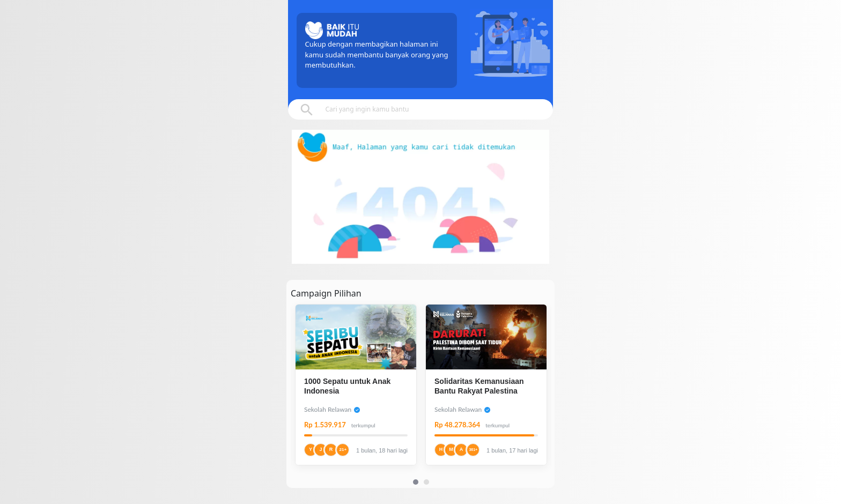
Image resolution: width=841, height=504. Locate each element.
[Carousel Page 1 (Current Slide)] (416, 482)
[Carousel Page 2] (426, 482)
